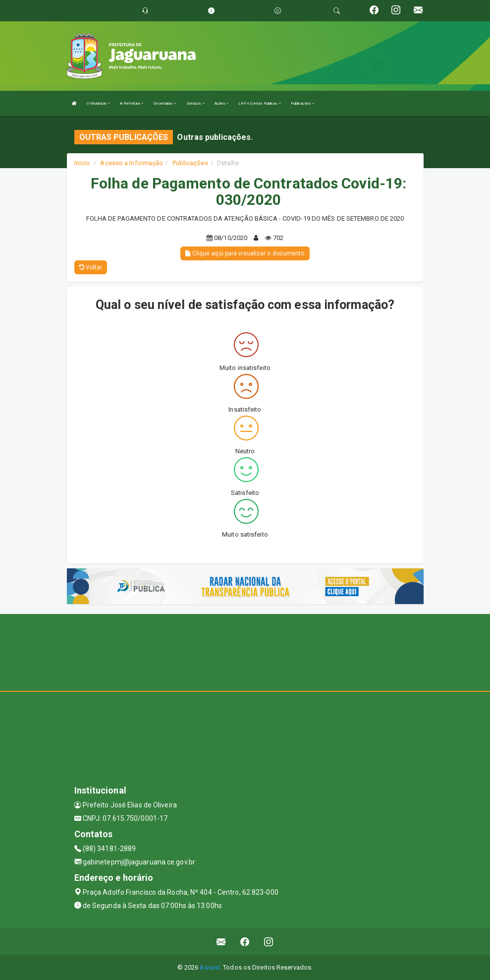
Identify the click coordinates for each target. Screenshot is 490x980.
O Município (98, 103)
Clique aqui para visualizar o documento (245, 253)
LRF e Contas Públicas (259, 103)
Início (82, 163)
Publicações (302, 103)
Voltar (91, 267)
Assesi (210, 967)
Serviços (195, 103)
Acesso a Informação (132, 163)
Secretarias (164, 103)
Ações (222, 103)
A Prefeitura (132, 103)
